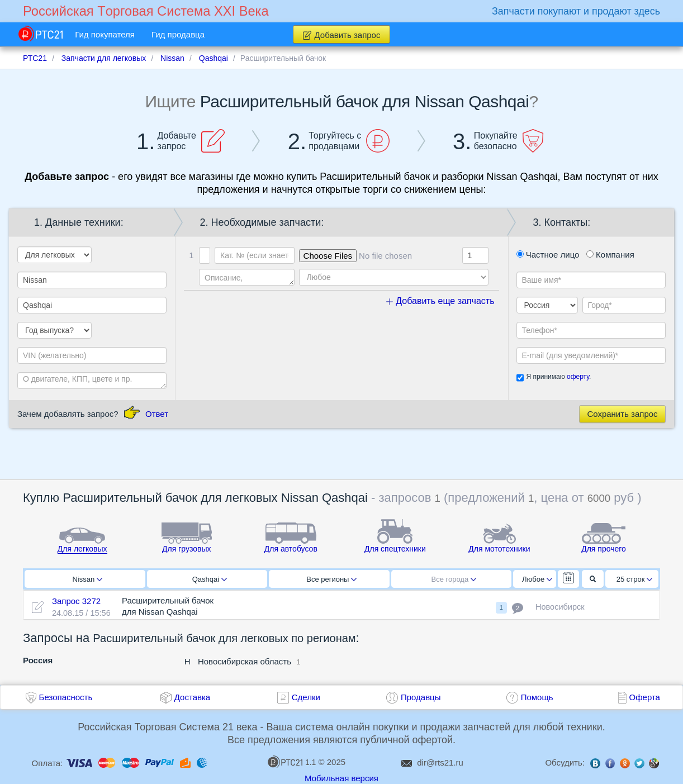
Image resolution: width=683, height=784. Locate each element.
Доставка (192, 697)
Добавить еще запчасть (440, 301)
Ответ (157, 414)
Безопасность (66, 697)
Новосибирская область (245, 661)
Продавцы (421, 697)
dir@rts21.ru (440, 762)
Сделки (306, 697)
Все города (454, 579)
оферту (578, 377)
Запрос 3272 (76, 601)
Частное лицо (548, 255)
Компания (610, 255)
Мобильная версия (341, 778)
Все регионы (331, 579)
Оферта (645, 697)
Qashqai (210, 579)
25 (635, 579)
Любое (537, 579)
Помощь (537, 697)
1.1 (292, 762)
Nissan (87, 579)
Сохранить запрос (622, 414)
